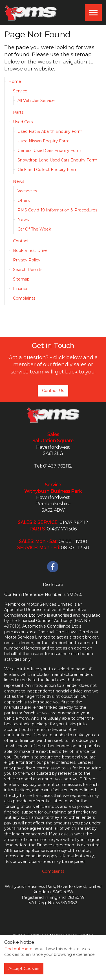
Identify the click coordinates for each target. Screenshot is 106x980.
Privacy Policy (27, 260)
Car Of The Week (34, 229)
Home (15, 81)
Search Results (28, 270)
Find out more (18, 949)
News (19, 181)
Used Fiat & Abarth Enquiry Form (50, 131)
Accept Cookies (24, 968)
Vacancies (27, 191)
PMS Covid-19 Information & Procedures (57, 210)
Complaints (24, 298)
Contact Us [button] (53, 391)
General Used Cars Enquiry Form (49, 151)
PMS (31, 13)
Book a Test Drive (30, 250)
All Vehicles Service (36, 101)
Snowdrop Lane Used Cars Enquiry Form (57, 160)
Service (20, 91)
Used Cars (23, 122)
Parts (18, 112)
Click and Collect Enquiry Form (48, 170)
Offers (24, 200)
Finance (21, 289)
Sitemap (21, 279)
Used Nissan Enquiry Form (44, 141)
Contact (21, 241)
